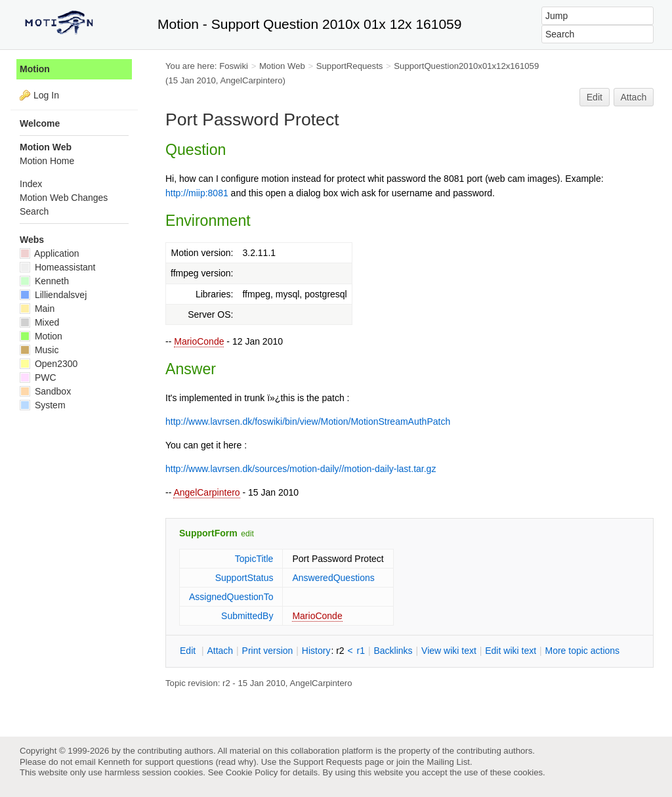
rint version (268, 651)
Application (50, 253)
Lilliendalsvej (53, 295)
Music (39, 350)
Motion (35, 69)
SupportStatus (244, 578)
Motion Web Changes (64, 198)
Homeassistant (57, 267)
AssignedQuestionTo (231, 597)
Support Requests (328, 762)
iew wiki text (449, 651)
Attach (634, 97)
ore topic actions (582, 651)
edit (247, 534)
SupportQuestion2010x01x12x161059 (466, 66)
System (43, 405)
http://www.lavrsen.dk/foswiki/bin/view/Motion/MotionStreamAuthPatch (308, 421)
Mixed (39, 322)
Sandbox (45, 391)
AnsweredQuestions (333, 578)
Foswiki (234, 66)
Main (37, 309)
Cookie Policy (252, 772)
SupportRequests (350, 66)
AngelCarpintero (206, 492)
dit (189, 651)
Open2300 (49, 364)
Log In (46, 95)
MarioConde (199, 341)
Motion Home (47, 161)
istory (316, 651)
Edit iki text (511, 651)
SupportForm (208, 533)
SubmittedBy (247, 616)
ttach (220, 651)
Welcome (40, 123)
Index (31, 184)
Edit (595, 97)
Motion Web (282, 66)
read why (236, 762)
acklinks (393, 651)
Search (34, 211)
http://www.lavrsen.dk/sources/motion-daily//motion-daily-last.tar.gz (301, 469)
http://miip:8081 (197, 193)
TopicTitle (254, 559)
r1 (361, 651)
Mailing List (448, 762)
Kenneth (44, 281)
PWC (38, 377)
